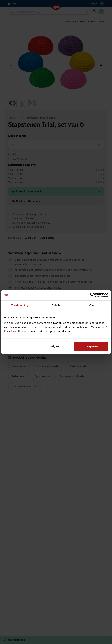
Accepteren (91, 346)
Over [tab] (92, 305)
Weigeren (55, 346)
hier (13, 331)
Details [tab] (56, 305)
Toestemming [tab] (20, 305)
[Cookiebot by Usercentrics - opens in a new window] (93, 295)
